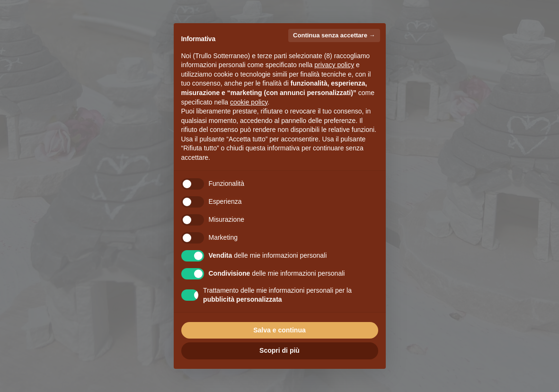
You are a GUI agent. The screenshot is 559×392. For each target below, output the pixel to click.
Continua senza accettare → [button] (334, 35)
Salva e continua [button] (279, 330)
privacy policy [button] (334, 65)
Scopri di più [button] (279, 350)
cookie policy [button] (249, 102)
